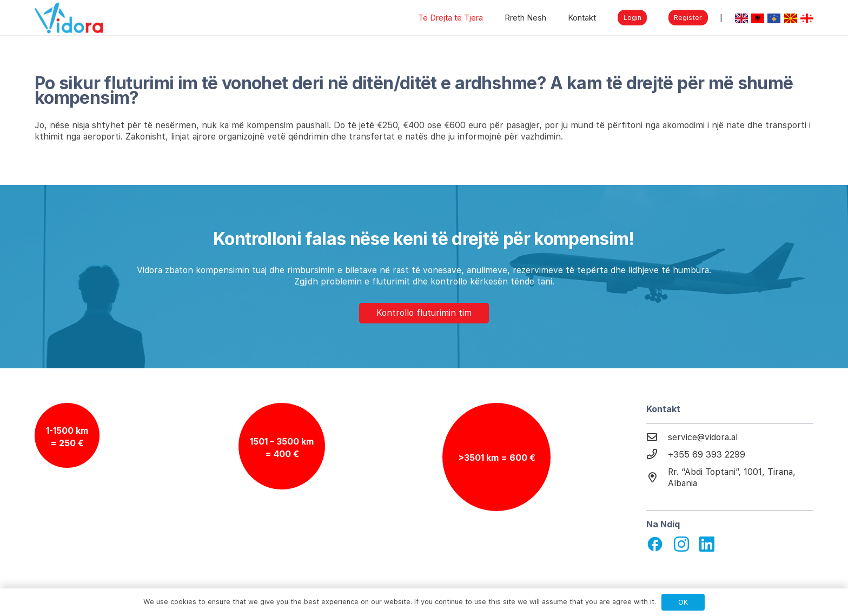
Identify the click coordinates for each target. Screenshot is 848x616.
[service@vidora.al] (657, 438)
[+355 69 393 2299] (657, 455)
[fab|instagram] (681, 544)
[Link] (69, 18)
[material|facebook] (655, 545)
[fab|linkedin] (707, 544)
